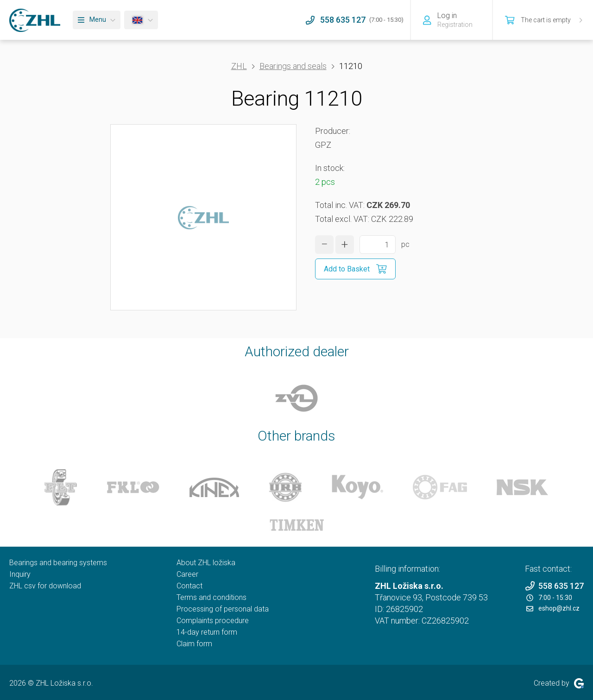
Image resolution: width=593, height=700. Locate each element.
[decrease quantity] (324, 245)
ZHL (239, 66)
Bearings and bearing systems (58, 563)
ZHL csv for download (45, 586)
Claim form (194, 644)
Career (187, 574)
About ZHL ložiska (206, 563)
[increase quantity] (345, 245)
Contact (189, 586)
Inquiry (20, 574)
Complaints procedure (213, 621)
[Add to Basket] (355, 269)
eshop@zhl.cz (553, 608)
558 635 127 (554, 586)
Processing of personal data (223, 609)
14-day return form (207, 632)
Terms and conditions (211, 597)
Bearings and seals (293, 66)
